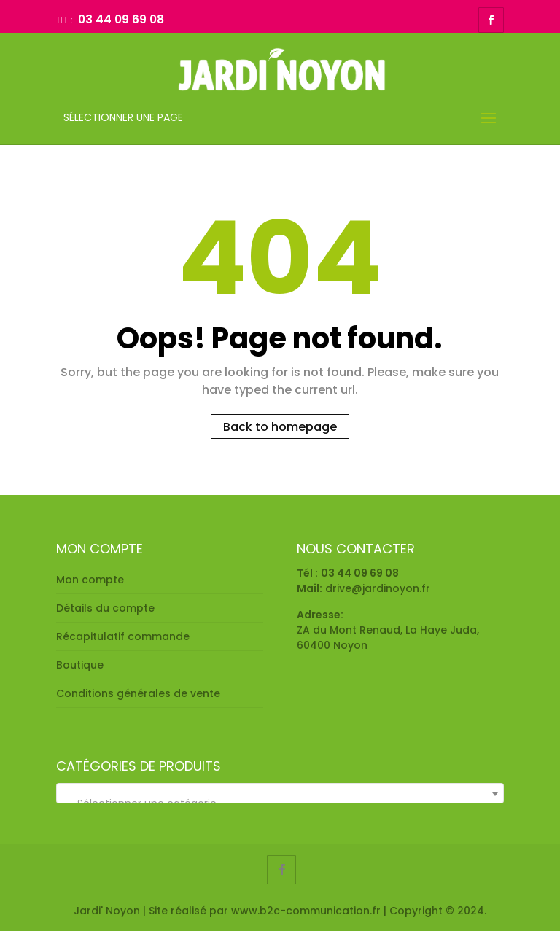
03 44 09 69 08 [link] (360, 573)
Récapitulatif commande (123, 636)
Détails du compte (105, 608)
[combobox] (280, 793)
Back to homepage (280, 426)
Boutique (80, 665)
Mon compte (90, 580)
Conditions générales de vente (138, 693)
